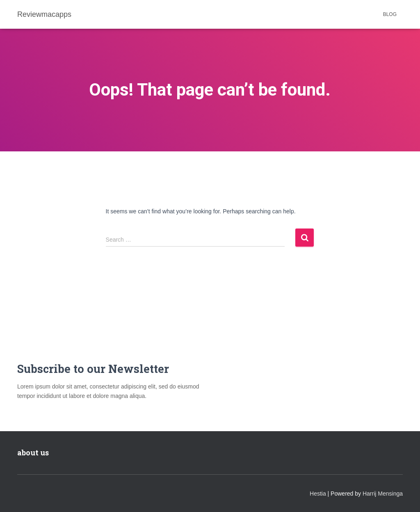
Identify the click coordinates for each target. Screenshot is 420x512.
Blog (390, 14)
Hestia (318, 494)
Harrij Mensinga (383, 494)
